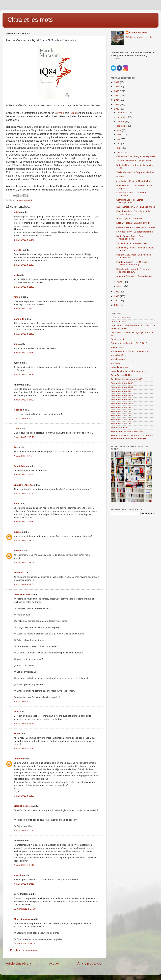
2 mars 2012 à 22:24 (24, 456)
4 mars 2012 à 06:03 (24, 701)
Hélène (17, 733)
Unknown (19, 759)
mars (120, 152)
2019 (117, 82)
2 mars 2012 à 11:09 (24, 334)
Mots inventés (118, 359)
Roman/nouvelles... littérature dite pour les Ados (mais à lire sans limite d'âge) (132, 437)
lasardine (19, 875)
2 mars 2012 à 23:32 (24, 475)
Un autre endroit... (23, 485)
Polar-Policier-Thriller (121, 375)
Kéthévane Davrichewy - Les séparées (136, 156)
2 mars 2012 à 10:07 (24, 265)
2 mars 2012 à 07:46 (24, 240)
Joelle (17, 504)
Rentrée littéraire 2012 (122, 399)
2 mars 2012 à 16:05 (24, 418)
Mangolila (19, 319)
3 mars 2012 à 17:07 (24, 584)
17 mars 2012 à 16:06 (25, 944)
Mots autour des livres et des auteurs (129, 351)
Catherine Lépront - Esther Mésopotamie (130, 201)
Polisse (120, 177)
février (120, 282)
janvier (121, 286)
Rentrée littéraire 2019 (122, 424)
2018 (117, 87)
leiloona (18, 410)
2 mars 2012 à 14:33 (24, 400)
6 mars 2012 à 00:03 (24, 796)
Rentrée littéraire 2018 (122, 420)
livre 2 (73, 113)
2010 (117, 296)
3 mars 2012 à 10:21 (24, 493)
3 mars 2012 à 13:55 (24, 540)
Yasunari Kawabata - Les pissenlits (134, 161)
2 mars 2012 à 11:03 (24, 287)
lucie (16, 344)
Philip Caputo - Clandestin (129, 218)
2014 (117, 100)
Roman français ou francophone (127, 431)
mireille (18, 532)
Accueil (54, 963)
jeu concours (117, 347)
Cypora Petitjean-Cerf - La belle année (136, 207)
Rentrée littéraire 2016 (122, 416)
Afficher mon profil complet (139, 37)
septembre (123, 126)
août (119, 130)
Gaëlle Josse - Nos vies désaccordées (136, 227)
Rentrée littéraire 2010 (122, 391)
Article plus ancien (90, 963)
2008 (117, 305)
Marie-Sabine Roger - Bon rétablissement (130, 237)
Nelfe (16, 712)
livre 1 (60, 113)
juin (119, 139)
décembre (122, 113)
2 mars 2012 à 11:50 (24, 353)
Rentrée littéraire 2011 (122, 395)
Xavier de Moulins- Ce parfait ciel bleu (135, 172)
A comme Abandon (120, 318)
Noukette (18, 573)
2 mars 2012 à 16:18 (24, 437)
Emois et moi (117, 339)
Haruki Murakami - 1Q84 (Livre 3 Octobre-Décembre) (133, 263)
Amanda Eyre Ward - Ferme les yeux (135, 276)
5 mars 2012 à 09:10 (24, 748)
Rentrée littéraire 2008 (122, 383)
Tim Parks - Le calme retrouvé (131, 243)
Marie (17, 429)
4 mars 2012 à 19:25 (24, 723)
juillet (120, 135)
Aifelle (17, 297)
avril (119, 148)
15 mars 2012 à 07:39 (25, 909)
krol (16, 275)
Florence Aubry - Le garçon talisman (135, 232)
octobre (121, 121)
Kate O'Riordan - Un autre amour (133, 223)
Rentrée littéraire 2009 (122, 387)
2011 (117, 292)
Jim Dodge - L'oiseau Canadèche (133, 181)
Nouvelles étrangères (121, 367)
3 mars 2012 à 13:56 (24, 562)
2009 (117, 301)
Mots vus (115, 363)
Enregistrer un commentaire (24, 950)
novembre (122, 117)
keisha (17, 212)
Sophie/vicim (21, 466)
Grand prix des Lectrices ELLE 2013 (129, 343)
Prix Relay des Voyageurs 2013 (126, 379)
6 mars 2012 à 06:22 (24, 830)
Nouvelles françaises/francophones (128, 371)
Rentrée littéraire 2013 (122, 403)
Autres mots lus (118, 322)
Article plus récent (18, 963)
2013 (117, 104)
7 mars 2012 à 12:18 (24, 865)
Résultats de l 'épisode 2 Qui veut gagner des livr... (133, 270)
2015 (117, 95)
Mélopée (18, 250)
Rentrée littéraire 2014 (122, 407)
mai (119, 144)
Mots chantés (117, 355)
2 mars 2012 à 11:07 (24, 309)
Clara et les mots (30, 20)
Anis (16, 447)
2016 (117, 91)
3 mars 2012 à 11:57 (24, 522)
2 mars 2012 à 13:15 (24, 375)
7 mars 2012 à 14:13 (24, 884)
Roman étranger (24, 200)
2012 (117, 109)
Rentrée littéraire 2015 (122, 411)
